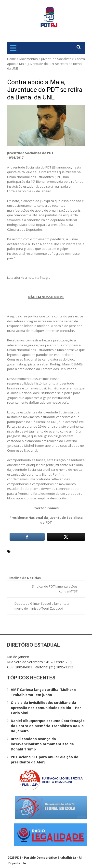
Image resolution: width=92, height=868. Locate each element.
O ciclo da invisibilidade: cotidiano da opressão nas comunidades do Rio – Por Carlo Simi (46, 708)
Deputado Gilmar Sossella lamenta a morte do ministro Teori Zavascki (42, 606)
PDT (77, 551)
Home (12, 59)
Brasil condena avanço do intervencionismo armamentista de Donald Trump (42, 744)
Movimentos (29, 59)
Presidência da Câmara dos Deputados (44, 557)
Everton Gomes (25, 551)
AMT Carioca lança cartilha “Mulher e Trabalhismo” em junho (44, 692)
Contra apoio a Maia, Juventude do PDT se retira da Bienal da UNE (45, 90)
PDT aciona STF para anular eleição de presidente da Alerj (45, 759)
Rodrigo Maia (23, 563)
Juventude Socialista (56, 59)
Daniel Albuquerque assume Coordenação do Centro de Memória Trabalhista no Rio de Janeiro (48, 726)
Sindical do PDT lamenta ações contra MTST (55, 589)
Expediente (17, 863)
